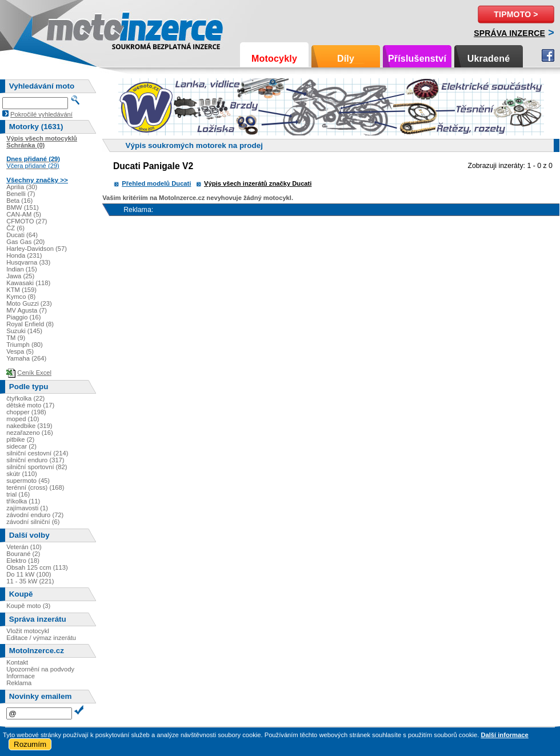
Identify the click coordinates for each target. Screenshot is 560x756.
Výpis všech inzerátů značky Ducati (258, 183)
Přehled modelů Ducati (156, 183)
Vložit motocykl (28, 631)
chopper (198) (26, 412)
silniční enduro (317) (35, 460)
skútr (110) (21, 474)
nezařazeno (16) (29, 433)
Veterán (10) (24, 547)
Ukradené (489, 59)
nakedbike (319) (29, 426)
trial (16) (18, 494)
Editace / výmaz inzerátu (41, 638)
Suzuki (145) (24, 331)
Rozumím (30, 744)
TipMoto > (516, 14)
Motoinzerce (71, 28)
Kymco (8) (21, 297)
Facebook (548, 55)
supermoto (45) (28, 481)
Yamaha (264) (26, 358)
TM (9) (16, 338)
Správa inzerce (509, 33)
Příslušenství (417, 59)
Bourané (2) (23, 554)
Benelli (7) (21, 194)
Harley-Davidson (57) (37, 249)
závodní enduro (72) (35, 515)
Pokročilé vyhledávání (41, 114)
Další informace (504, 735)
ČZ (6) (15, 228)
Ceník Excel (34, 373)
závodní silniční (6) (33, 522)
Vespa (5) (20, 351)
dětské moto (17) (30, 405)
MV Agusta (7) (27, 310)
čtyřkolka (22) (25, 398)
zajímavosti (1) (27, 508)
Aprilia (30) (22, 187)
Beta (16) (19, 201)
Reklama (19, 683)
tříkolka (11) (23, 501)
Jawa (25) (20, 276)
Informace (21, 676)
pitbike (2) (20, 439)
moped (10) (23, 419)
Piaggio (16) (23, 317)
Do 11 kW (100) (29, 574)
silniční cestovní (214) (37, 453)
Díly (346, 59)
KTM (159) (21, 290)
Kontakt (17, 662)
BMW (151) (23, 207)
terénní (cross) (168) (35, 487)
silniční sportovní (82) (37, 467)
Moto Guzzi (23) (29, 303)
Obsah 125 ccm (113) (37, 567)
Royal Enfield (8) (30, 324)
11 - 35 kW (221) (30, 581)
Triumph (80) (25, 345)
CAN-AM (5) (24, 214)
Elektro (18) (23, 561)
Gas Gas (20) (25, 242)
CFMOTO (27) (27, 221)
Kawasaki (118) (28, 283)
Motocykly (274, 59)
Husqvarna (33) (28, 262)
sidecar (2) (21, 446)
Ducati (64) (22, 235)
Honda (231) (24, 255)
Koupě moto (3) (28, 606)
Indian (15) (22, 269)
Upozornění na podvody (40, 669)
